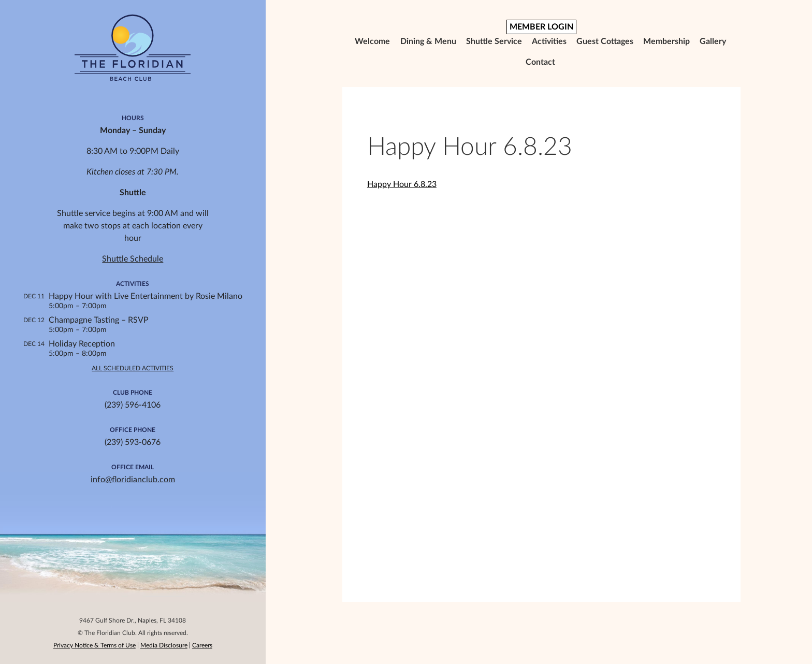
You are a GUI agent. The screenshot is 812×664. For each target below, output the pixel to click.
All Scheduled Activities (133, 368)
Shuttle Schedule (133, 259)
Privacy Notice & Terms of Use (95, 645)
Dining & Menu (428, 41)
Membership (666, 41)
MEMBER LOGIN (541, 27)
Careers (202, 645)
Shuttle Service (494, 41)
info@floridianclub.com (133, 480)
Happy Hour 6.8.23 (402, 184)
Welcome (372, 41)
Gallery (713, 41)
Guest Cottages (605, 41)
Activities (549, 41)
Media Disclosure (164, 645)
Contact (540, 62)
